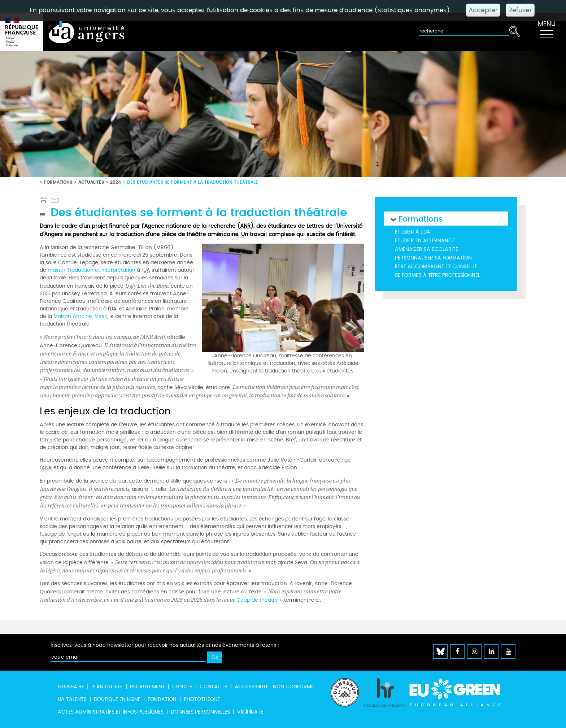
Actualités (91, 182)
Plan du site (107, 687)
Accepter (483, 10)
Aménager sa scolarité (426, 249)
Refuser (520, 10)
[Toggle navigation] (547, 32)
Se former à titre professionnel (437, 275)
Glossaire (71, 687)
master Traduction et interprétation (92, 270)
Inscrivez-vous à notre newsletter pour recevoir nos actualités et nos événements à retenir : (165, 645)
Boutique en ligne (117, 699)
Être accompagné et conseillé (436, 267)
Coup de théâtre (257, 600)
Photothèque (202, 699)
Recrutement (147, 687)
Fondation (162, 699)
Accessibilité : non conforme (274, 687)
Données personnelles (200, 712)
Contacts (214, 687)
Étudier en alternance (425, 241)
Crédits (182, 687)
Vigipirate (250, 712)
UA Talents (72, 699)
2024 (116, 182)
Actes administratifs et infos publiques (111, 712)
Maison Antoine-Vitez (80, 316)
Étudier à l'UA (413, 232)
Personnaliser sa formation (433, 258)
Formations (58, 182)
